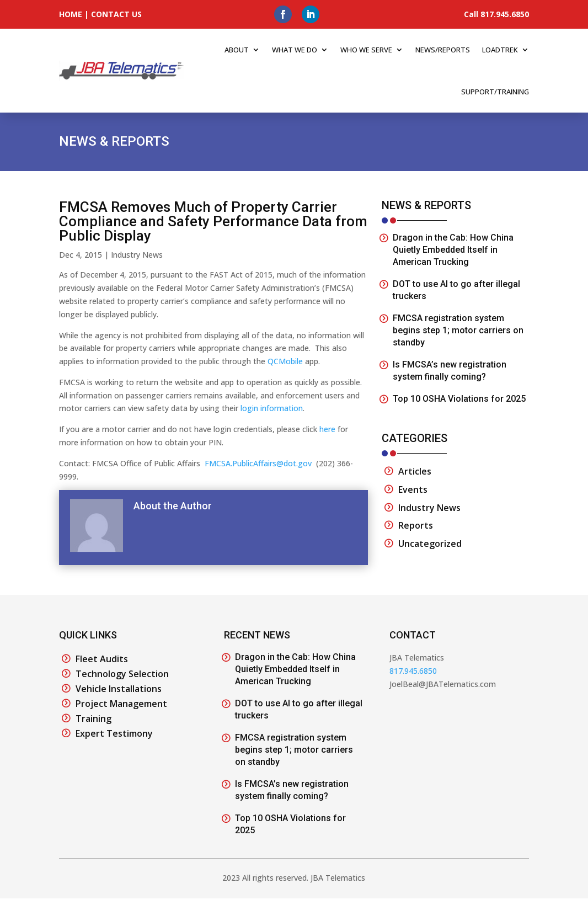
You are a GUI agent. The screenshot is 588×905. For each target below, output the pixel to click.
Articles (415, 471)
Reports (416, 525)
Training (93, 718)
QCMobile (285, 361)
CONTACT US (116, 14)
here (327, 429)
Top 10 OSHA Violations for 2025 (459, 399)
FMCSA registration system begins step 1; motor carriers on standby (458, 330)
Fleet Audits (102, 659)
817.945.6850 (413, 671)
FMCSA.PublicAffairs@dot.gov (258, 463)
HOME (71, 14)
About (237, 50)
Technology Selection (122, 674)
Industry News (137, 255)
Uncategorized (430, 544)
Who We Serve (366, 50)
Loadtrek (500, 50)
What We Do (295, 50)
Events (413, 489)
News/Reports (443, 50)
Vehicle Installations (119, 689)
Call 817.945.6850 (496, 14)
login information (272, 408)
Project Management (121, 704)
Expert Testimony (114, 733)
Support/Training (495, 92)
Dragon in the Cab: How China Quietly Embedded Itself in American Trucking (453, 250)
